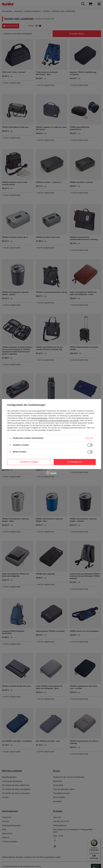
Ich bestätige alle (75, 462)
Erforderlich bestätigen (29, 462)
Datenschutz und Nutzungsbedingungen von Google (58, 420)
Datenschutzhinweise (39, 418)
